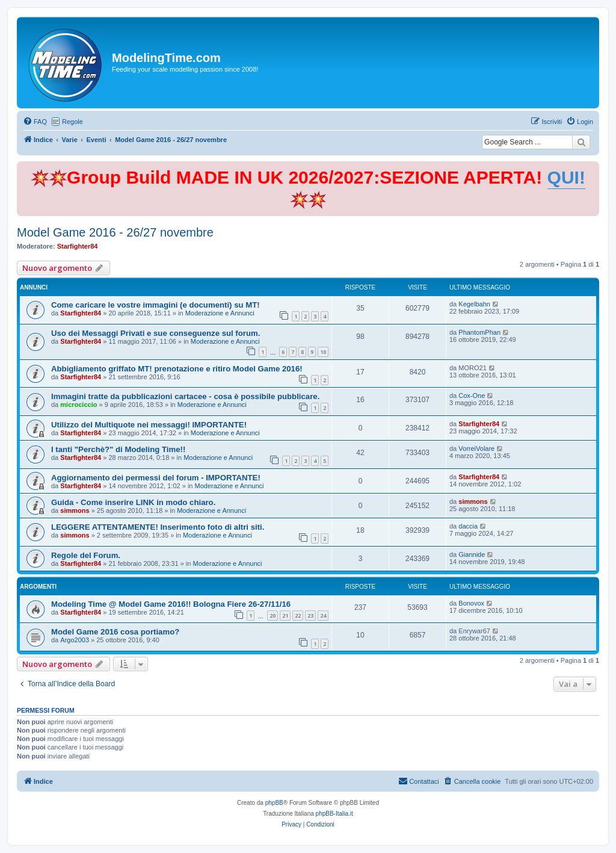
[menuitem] (35, 122)
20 (273, 616)
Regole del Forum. (86, 555)
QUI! (566, 177)
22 (298, 616)
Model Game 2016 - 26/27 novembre (115, 232)
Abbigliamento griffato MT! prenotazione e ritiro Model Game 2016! (177, 369)
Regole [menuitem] (72, 122)
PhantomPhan (479, 332)
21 (285, 616)
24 (323, 616)
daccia (468, 526)
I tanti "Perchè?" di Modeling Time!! (118, 449)
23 (310, 616)
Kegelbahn (474, 304)
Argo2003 (75, 640)
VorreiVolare (476, 448)
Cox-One (472, 395)
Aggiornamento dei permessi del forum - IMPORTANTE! (156, 478)
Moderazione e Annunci (220, 313)
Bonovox (471, 603)
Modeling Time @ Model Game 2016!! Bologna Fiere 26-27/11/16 (171, 604)
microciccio (79, 405)
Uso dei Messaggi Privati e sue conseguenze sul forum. (156, 333)
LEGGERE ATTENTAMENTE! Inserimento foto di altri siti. (158, 527)
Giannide (472, 554)
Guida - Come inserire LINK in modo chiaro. (133, 502)
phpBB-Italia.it (334, 814)
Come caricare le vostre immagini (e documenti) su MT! (156, 305)
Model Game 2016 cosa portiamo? (115, 632)
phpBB (274, 803)
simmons (75, 510)
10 (323, 352)
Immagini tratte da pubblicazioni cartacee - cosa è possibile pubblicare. (185, 396)
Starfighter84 (78, 246)
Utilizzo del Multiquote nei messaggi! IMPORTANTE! (149, 425)
